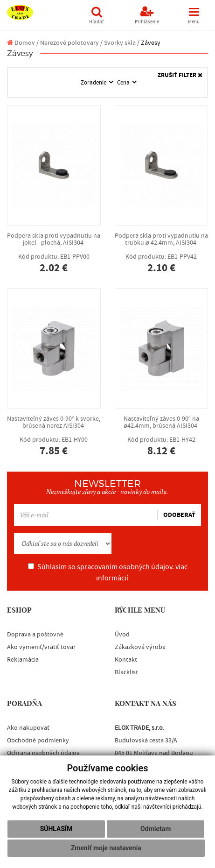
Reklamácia (23, 660)
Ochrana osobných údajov (43, 753)
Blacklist (126, 672)
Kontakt (126, 660)
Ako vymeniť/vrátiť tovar (41, 647)
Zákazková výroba (140, 647)
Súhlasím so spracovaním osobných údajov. (108, 572)
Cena (124, 83)
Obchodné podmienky (38, 741)
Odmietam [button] (156, 829)
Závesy (151, 43)
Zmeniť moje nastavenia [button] (106, 848)
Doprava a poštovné (35, 635)
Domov (21, 43)
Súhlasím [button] (56, 829)
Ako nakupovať (28, 728)
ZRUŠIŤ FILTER (180, 75)
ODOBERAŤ (179, 515)
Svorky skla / (122, 43)
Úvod (122, 635)
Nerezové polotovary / (71, 43)
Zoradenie (94, 83)
